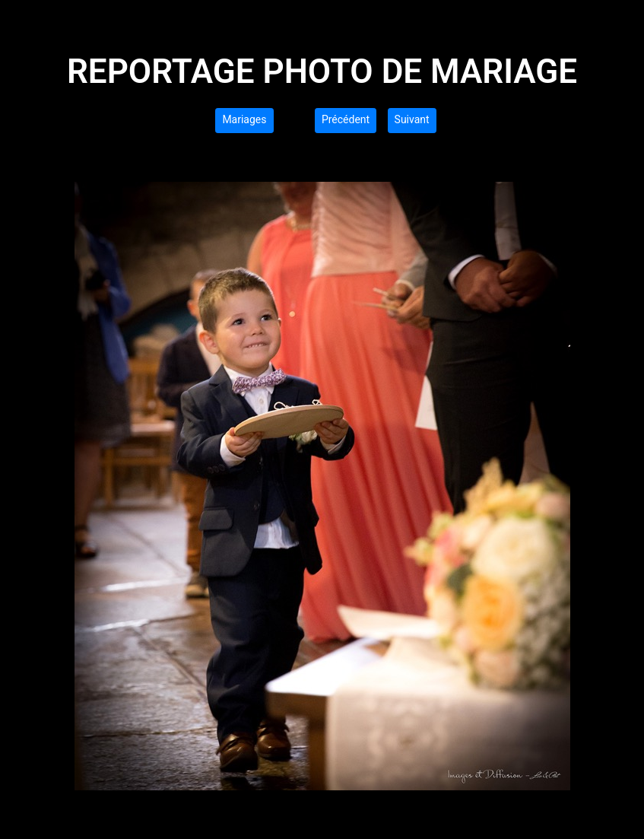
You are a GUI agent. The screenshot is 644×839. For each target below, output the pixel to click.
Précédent (346, 119)
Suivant (412, 119)
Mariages (244, 119)
